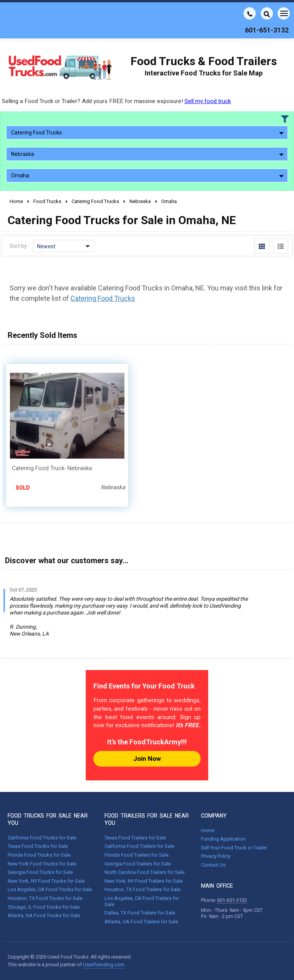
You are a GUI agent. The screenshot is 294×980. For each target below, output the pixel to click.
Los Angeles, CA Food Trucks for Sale (50, 889)
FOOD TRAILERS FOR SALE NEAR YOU (147, 819)
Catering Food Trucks (147, 133)
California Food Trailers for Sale (139, 846)
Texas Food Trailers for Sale (135, 838)
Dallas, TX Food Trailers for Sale (140, 913)
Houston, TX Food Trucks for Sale (45, 898)
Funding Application (223, 839)
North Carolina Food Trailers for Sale (145, 872)
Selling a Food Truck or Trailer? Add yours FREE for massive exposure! (116, 101)
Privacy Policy (216, 856)
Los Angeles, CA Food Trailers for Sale (142, 901)
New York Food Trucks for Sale (42, 864)
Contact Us (213, 865)
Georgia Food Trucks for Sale (40, 872)
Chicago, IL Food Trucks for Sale (44, 907)
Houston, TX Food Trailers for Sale (142, 889)
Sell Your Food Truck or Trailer (234, 848)
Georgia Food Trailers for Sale (138, 864)
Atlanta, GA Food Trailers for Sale (141, 922)
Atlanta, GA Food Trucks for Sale (44, 915)
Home (208, 830)
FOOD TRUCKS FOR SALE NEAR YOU (48, 819)
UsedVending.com (104, 964)
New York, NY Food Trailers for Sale (144, 881)
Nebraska (147, 154)
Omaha (147, 175)
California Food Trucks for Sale (42, 838)
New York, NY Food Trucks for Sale (46, 881)
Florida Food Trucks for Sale (39, 855)
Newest (64, 246)
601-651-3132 (232, 900)
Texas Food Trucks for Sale (38, 846)
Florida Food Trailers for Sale (136, 855)
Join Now (147, 759)
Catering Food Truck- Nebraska (52, 468)
